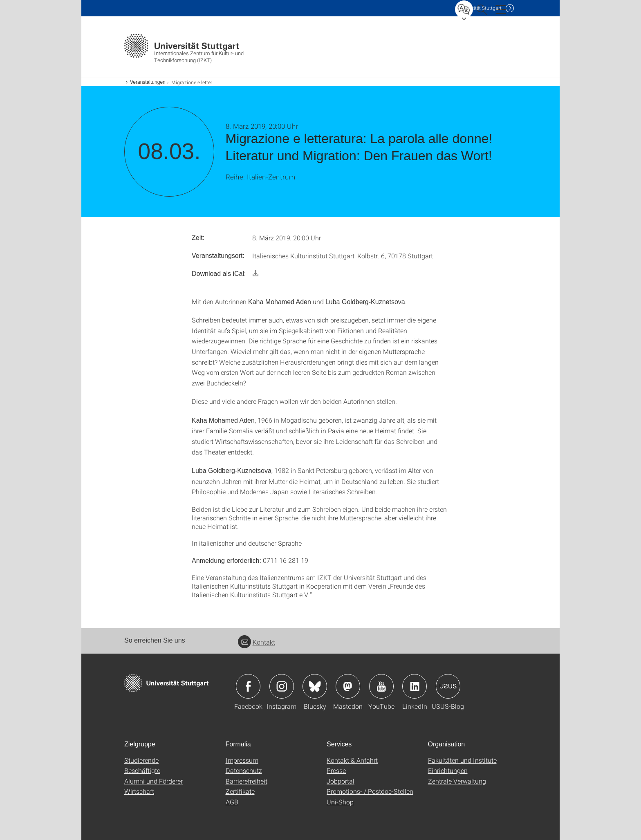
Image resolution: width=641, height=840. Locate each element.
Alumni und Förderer (154, 781)
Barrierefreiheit (247, 781)
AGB (232, 802)
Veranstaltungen (148, 82)
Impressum (242, 760)
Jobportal (341, 781)
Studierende (141, 760)
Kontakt (257, 642)
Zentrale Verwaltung (457, 781)
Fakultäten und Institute (462, 760)
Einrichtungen (448, 770)
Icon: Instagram (282, 686)
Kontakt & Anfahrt (352, 760)
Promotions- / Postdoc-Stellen (370, 791)
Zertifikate (240, 791)
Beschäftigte (142, 770)
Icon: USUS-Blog (448, 686)
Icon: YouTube (381, 686)
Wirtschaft (139, 791)
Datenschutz (244, 770)
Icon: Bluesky (315, 686)
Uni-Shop (340, 802)
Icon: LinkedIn (415, 686)
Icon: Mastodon (348, 686)
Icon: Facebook (248, 686)
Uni (480, 8)
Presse (336, 770)
